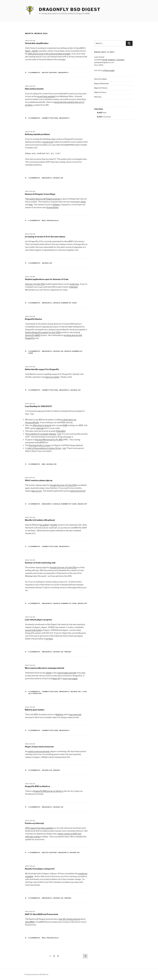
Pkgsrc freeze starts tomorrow (39, 747)
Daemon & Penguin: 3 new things (40, 194)
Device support (50, 73)
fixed (50, 639)
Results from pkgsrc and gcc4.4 (40, 869)
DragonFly (64, 73)
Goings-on (58, 178)
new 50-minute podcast (69, 919)
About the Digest (101, 79)
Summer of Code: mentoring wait (40, 563)
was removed (75, 715)
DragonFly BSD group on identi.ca (48, 791)
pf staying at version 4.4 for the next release (45, 237)
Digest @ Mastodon (102, 83)
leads (55, 679)
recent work (48, 142)
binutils (54, 525)
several (28, 630)
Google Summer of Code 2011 (63, 485)
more (65, 679)
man (70, 679)
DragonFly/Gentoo (33, 319)
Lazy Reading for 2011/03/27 (38, 406)
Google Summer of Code (65, 303)
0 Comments (34, 73)
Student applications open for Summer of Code (47, 279)
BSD (44, 221)
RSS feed (98, 97)
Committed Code (50, 118)
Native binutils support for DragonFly (42, 369)
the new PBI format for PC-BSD (49, 440)
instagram (112, 60)
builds (39, 630)
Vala (31, 205)
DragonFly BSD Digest (70, 9)
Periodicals (53, 221)
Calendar (73, 287)
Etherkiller (61, 431)
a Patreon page (108, 70)
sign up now (37, 491)
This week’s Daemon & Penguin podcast (43, 199)
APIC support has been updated (39, 828)
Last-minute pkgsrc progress (38, 620)
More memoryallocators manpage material (44, 668)
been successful (52, 377)
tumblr (105, 60)
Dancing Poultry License (39, 445)
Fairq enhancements (34, 89)
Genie (83, 202)
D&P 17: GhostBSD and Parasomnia (41, 914)
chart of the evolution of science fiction (44, 448)
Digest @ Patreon (101, 88)
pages (75, 679)
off (59, 679)
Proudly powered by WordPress (36, 974)
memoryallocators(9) (67, 673)
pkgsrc (68, 652)
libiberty (59, 715)
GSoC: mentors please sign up (39, 480)
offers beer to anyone (42, 425)
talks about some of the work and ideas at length (49, 54)
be (47, 639)
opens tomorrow (78, 491)
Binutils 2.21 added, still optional (40, 520)
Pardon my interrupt (34, 823)
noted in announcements (39, 751)
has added (44, 525)
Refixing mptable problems (37, 134)
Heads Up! (83, 504)
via (59, 434)
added (48, 673)
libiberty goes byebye (35, 710)
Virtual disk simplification (37, 43)
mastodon (120, 60)
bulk (34, 630)
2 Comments (34, 464)
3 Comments (34, 178)
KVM (65, 425)
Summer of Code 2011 (35, 284)
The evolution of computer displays (41, 434)
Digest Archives (100, 92)
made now (74, 284)
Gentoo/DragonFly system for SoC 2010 (43, 332)
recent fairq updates (46, 96)
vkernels (40, 428)
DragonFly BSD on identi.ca (37, 786)
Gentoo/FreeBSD (33, 335)
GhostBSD (30, 922)
